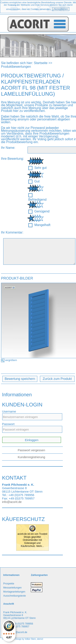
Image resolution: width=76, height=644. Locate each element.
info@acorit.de (12, 502)
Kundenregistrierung (31, 457)
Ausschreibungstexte (14, 596)
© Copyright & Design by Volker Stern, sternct (22, 639)
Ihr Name (8, 148)
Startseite (41, 63)
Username (9, 411)
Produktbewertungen (16, 67)
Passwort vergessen (31, 450)
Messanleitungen (12, 588)
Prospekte (9, 584)
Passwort (8, 424)
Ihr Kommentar (12, 232)
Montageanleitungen (14, 592)
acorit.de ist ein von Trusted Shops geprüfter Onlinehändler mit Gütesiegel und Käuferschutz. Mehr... (32, 540)
